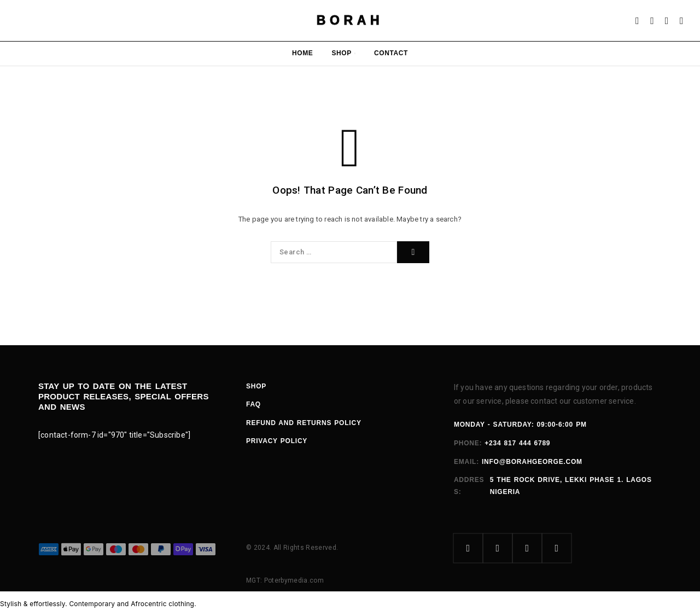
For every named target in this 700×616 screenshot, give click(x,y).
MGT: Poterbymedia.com (285, 580)
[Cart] (682, 21)
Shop (341, 53)
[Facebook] (468, 548)
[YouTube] (557, 548)
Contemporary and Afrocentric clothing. (132, 604)
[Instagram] (498, 548)
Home (302, 53)
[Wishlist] (667, 21)
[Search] (652, 21)
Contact (391, 53)
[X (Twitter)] (527, 548)
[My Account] (637, 21)
